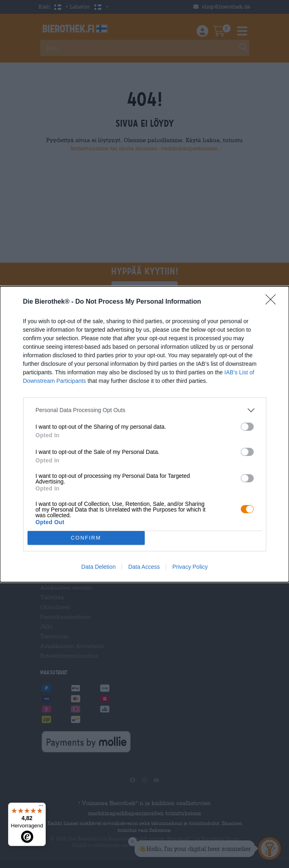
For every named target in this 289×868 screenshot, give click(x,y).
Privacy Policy (190, 567)
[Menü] (41, 808)
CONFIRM (86, 538)
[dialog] (144, 434)
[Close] (273, 302)
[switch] (247, 427)
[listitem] (145, 410)
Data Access (144, 567)
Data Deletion (99, 567)
